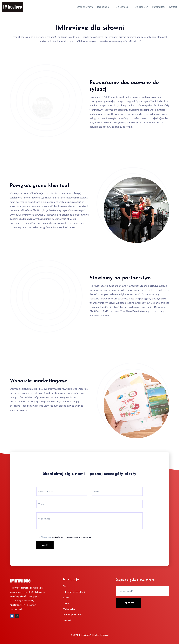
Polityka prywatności (73, 614)
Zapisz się (129, 603)
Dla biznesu (121, 7)
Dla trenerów (140, 7)
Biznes (66, 597)
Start (65, 586)
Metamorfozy (157, 7)
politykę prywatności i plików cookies (71, 537)
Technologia (102, 7)
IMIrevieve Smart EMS (74, 592)
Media (66, 603)
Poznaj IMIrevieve (82, 7)
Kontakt (173, 7)
